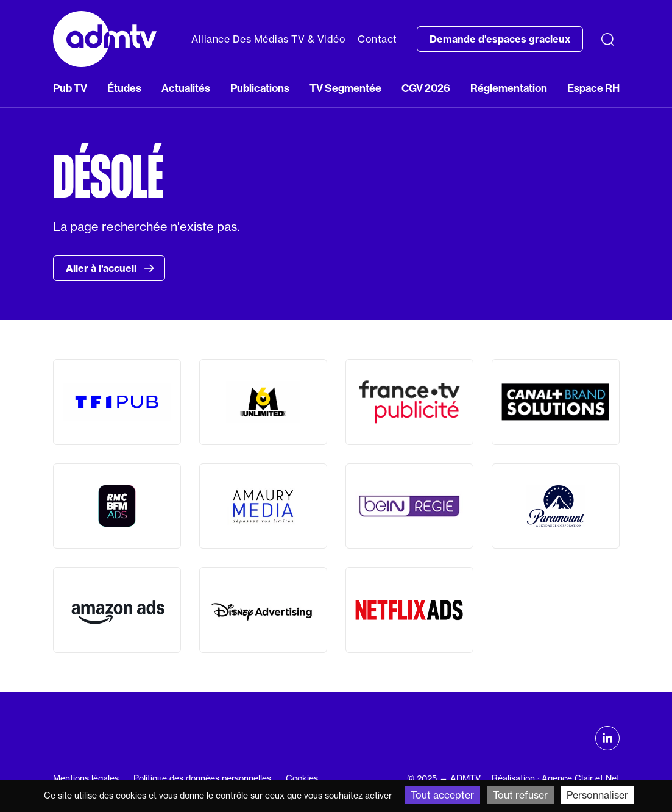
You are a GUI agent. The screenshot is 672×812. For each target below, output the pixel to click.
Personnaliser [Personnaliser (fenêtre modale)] (597, 795)
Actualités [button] (186, 88)
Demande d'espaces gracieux (500, 39)
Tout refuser (520, 795)
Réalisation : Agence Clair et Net (556, 778)
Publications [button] (260, 88)
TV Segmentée (345, 88)
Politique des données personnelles (202, 778)
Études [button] (124, 88)
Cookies (302, 778)
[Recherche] (607, 39)
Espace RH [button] (593, 88)
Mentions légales (86, 778)
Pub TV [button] (70, 88)
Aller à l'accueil (110, 268)
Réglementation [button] (509, 88)
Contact (377, 39)
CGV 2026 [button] (426, 88)
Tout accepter (442, 795)
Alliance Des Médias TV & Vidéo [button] (268, 39)
